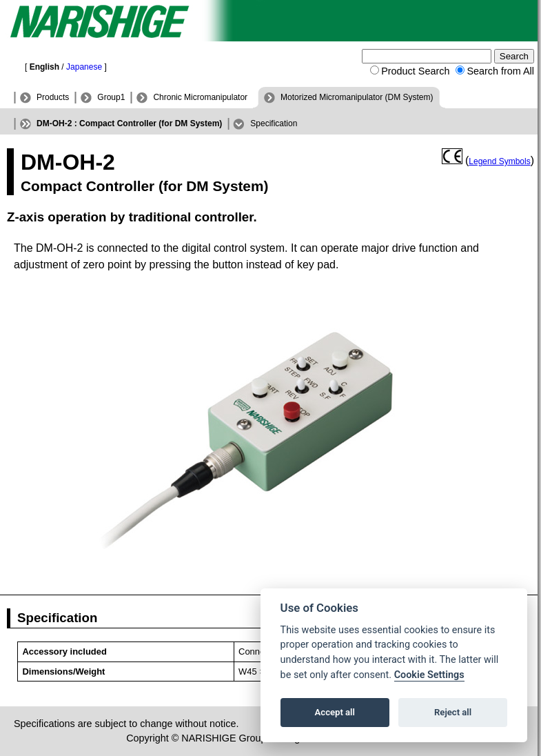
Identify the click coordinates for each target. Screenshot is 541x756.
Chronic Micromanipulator (200, 97)
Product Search (415, 71)
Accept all (335, 712)
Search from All (500, 71)
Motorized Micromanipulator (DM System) (357, 97)
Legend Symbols (499, 161)
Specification (274, 123)
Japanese (84, 67)
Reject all (453, 712)
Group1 (111, 97)
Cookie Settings (429, 675)
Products (53, 97)
